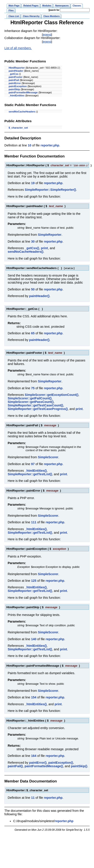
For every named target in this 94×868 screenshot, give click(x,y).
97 (33, 464)
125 (34, 581)
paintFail (14, 80)
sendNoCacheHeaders (22, 112)
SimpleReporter (50, 235)
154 (34, 697)
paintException (18, 86)
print (44, 248)
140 (34, 639)
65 (33, 333)
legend (47, 35)
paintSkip (14, 89)
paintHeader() (39, 296)
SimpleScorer (48, 457)
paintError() (38, 763)
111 (34, 522)
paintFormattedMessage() (44, 766)
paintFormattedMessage (23, 92)
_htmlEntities (16, 95)
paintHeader (16, 71)
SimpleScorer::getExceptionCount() (52, 395)
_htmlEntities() (36, 471)
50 (33, 289)
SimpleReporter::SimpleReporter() (50, 190)
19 (33, 183)
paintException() (61, 763)
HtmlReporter (17, 68)
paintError (15, 83)
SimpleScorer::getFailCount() (30, 398)
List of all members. (18, 48)
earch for (54, 10)
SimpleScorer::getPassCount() (31, 402)
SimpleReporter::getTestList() (30, 474)
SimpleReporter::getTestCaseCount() (35, 405)
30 (33, 241)
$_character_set (18, 128)
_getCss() (32, 248)
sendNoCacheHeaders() (25, 252)
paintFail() (15, 766)
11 (33, 798)
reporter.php (50, 145)
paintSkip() (79, 766)
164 (34, 756)
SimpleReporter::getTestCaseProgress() (38, 409)
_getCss (14, 74)
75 (33, 388)
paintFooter (15, 77)
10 (29, 145)
